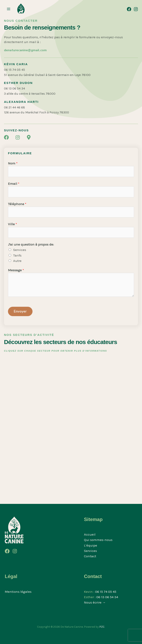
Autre (17, 261)
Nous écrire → (95, 602)
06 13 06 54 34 (107, 597)
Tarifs (17, 255)
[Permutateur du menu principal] (9, 9)
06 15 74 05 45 (106, 592)
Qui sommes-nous (98, 540)
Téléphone (17, 204)
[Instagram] (136, 9)
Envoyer (20, 311)
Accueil (90, 534)
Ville (12, 224)
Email (14, 184)
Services (20, 250)
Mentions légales (18, 592)
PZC (102, 627)
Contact (90, 556)
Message (16, 270)
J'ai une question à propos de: (31, 244)
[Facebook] (129, 9)
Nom (13, 163)
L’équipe (91, 545)
